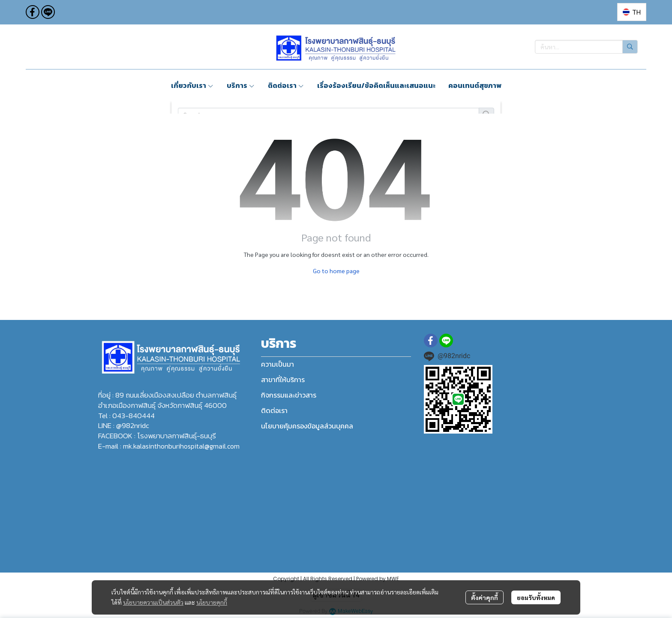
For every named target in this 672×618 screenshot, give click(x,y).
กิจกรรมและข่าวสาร (289, 395)
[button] (632, 12)
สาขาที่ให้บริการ (283, 380)
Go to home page (336, 271)
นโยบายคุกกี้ (212, 602)
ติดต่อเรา (274, 410)
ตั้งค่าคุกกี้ (484, 597)
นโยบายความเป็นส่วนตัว (153, 602)
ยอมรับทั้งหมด (536, 597)
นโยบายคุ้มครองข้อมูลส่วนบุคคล (307, 426)
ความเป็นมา (277, 364)
